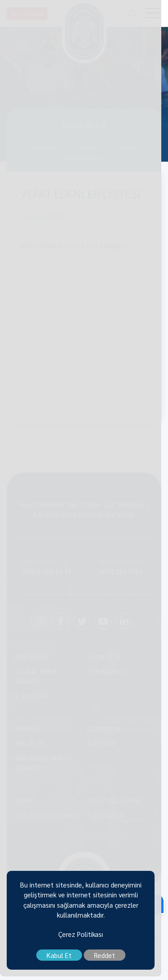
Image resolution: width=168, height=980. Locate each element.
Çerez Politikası (84, 938)
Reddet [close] (108, 959)
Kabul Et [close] (62, 959)
